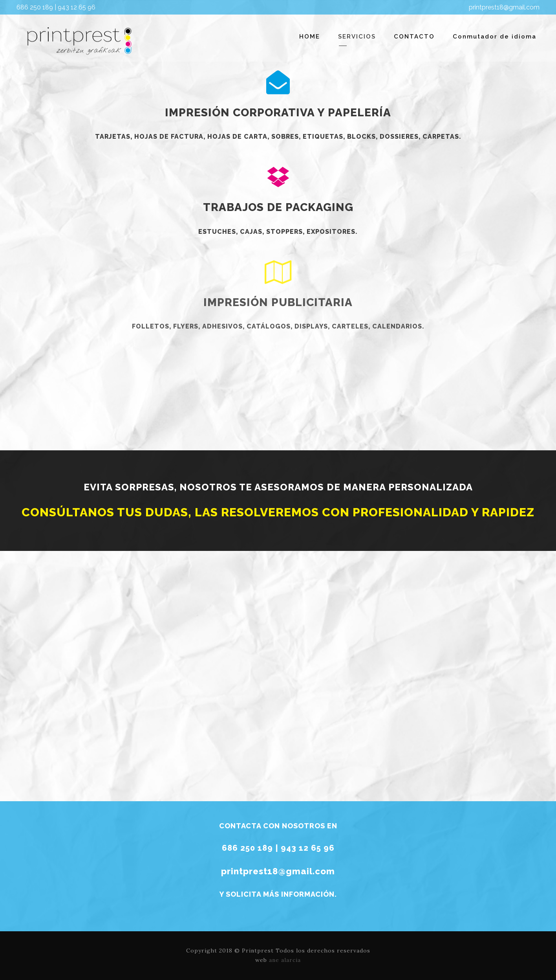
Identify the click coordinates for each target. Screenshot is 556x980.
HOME (310, 37)
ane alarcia (285, 960)
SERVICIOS (357, 37)
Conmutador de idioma (495, 37)
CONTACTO (414, 37)
